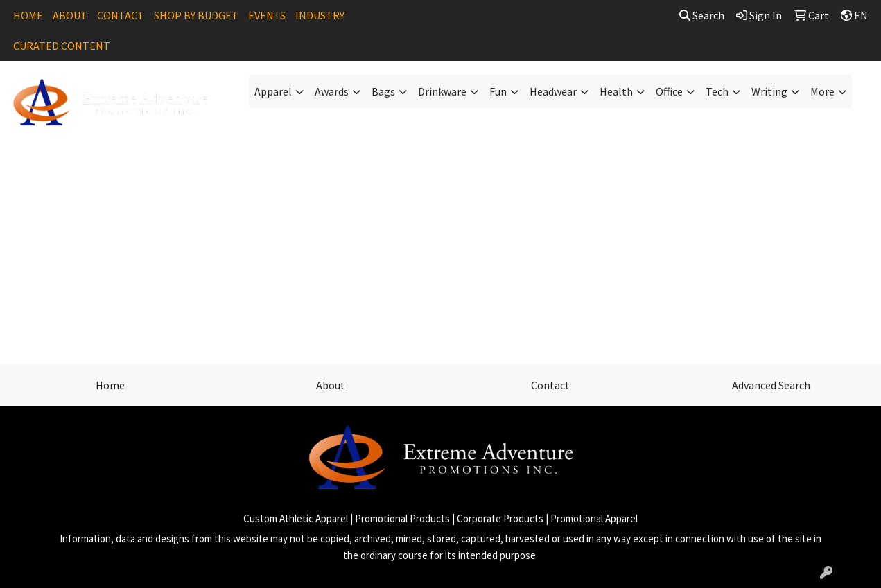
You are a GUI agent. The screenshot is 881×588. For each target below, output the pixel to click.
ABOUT (70, 15)
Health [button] (616, 91)
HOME (28, 15)
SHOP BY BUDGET (196, 15)
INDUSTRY (320, 15)
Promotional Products (402, 518)
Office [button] (669, 91)
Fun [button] (498, 91)
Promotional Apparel (594, 518)
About (331, 385)
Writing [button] (769, 91)
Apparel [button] (273, 91)
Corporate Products (500, 518)
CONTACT (121, 15)
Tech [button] (717, 91)
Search (702, 15)
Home (110, 385)
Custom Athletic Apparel (296, 518)
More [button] (822, 91)
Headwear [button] (553, 91)
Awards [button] (332, 91)
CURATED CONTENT (62, 46)
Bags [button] (383, 91)
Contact (550, 385)
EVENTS (267, 15)
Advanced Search (771, 385)
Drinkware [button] (442, 91)
